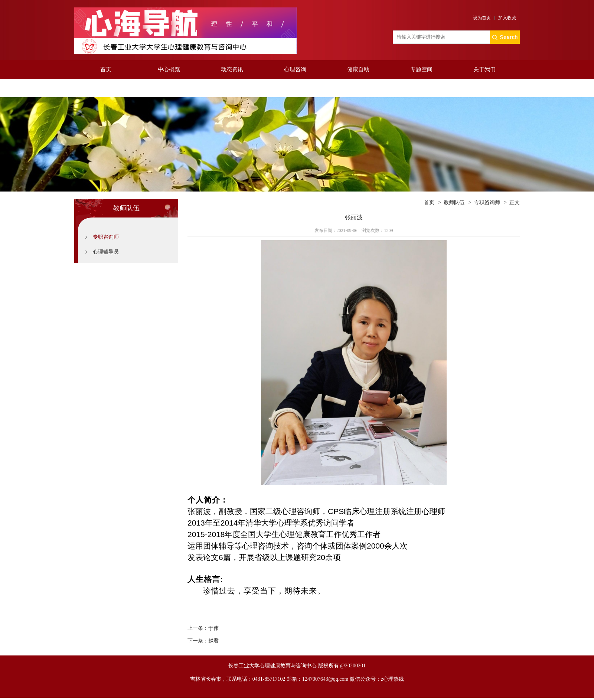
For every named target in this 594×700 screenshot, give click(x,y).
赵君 (213, 641)
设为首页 (482, 18)
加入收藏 (507, 18)
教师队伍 (454, 202)
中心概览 (169, 69)
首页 (106, 69)
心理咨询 (295, 69)
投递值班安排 (106, 88)
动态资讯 (232, 69)
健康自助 (358, 69)
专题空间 (421, 69)
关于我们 (484, 69)
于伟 (213, 628)
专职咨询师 (106, 237)
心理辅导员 (106, 252)
